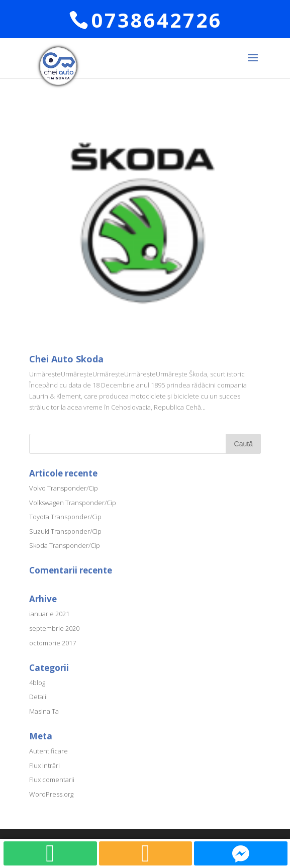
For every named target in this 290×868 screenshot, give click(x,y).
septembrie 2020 (54, 628)
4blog (37, 683)
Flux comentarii (52, 780)
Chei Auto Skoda (66, 359)
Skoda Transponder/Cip (65, 545)
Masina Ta (44, 711)
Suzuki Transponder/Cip (65, 531)
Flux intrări (44, 765)
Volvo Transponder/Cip (64, 488)
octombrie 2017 (53, 643)
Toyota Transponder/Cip (65, 517)
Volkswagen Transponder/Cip (73, 503)
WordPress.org (51, 794)
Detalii (38, 697)
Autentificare (49, 751)
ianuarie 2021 (49, 614)
